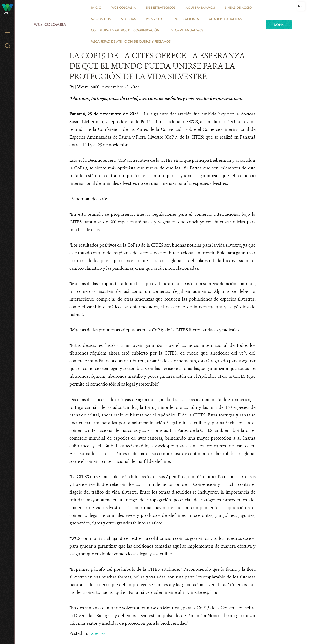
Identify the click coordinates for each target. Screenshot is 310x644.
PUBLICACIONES (187, 19)
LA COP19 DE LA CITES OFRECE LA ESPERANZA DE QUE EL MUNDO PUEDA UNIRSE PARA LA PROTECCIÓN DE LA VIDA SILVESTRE (157, 66)
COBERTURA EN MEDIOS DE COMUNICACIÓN (125, 30)
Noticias (128, 19)
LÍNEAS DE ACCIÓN (240, 7)
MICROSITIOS (101, 19)
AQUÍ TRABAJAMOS (200, 7)
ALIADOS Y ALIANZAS (225, 19)
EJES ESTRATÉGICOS (161, 7)
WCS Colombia (50, 24)
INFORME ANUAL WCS (186, 30)
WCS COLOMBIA (124, 7)
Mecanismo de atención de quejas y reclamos (131, 41)
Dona (279, 25)
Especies (97, 633)
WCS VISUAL (155, 19)
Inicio (96, 7)
